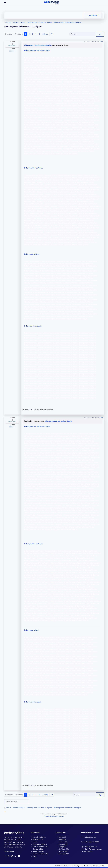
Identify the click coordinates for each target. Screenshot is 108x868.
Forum (35, 842)
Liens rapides (35, 832)
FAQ (34, 856)
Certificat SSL (61, 832)
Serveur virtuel (38, 851)
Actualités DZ (38, 839)
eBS (102, 866)
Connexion (31, 409)
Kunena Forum (59, 816)
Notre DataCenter (39, 837)
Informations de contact (90, 832)
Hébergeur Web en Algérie (34, 168)
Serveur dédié (38, 849)
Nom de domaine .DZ (41, 847)
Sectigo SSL (63, 847)
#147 (101, 41)
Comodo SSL (63, 844)
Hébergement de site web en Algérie (38, 45)
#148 (101, 417)
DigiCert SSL (63, 851)
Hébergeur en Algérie (32, 254)
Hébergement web (40, 844)
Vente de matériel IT (40, 854)
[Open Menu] (5, 2)
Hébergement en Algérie (33, 326)
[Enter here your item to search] (83, 34)
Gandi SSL (62, 839)
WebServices (88, 866)
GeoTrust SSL (64, 849)
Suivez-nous (9, 851)
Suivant (45, 34)
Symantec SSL (64, 854)
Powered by (49, 816)
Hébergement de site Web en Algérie (37, 51)
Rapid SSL (62, 837)
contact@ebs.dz (90, 837)
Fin (52, 34)
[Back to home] (52, 2)
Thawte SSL (63, 842)
